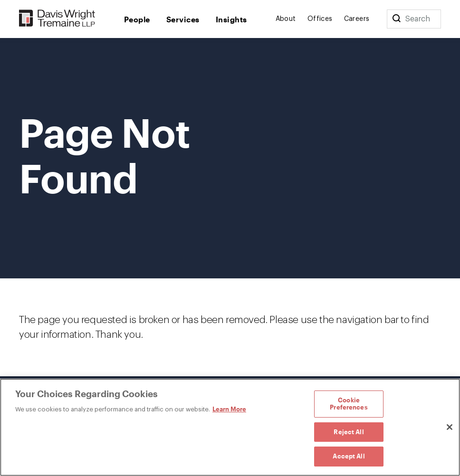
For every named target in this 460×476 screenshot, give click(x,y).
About (286, 19)
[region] (230, 427)
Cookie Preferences (349, 404)
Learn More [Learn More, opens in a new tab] (229, 409)
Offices (320, 19)
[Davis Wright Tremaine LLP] (57, 19)
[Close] (450, 427)
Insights (231, 19)
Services (183, 19)
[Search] (396, 19)
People (137, 19)
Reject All (349, 432)
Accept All (349, 456)
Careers (357, 19)
